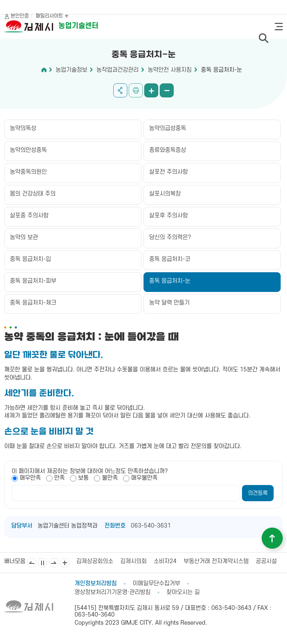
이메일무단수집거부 (156, 584)
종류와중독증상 (168, 150)
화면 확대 (151, 90)
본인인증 (20, 16)
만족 (59, 478)
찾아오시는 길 (183, 592)
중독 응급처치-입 (30, 259)
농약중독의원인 (28, 172)
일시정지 (43, 563)
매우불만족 (144, 478)
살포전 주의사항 (168, 172)
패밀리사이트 (52, 16)
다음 (54, 563)
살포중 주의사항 (29, 216)
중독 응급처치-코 (170, 259)
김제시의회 (133, 561)
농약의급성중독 (168, 128)
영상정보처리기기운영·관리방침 (113, 592)
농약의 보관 (24, 237)
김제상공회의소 (95, 561)
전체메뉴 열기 (279, 27)
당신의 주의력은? (170, 237)
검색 (263, 38)
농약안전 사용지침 (170, 70)
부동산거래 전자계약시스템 (216, 561)
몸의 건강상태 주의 (33, 194)
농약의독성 (23, 128)
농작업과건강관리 (117, 70)
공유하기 (120, 90)
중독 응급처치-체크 (33, 303)
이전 (32, 563)
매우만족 (30, 478)
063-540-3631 (151, 526)
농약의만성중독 (28, 150)
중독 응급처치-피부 (33, 281)
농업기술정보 (71, 70)
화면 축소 (167, 90)
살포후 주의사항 (168, 216)
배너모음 (65, 563)
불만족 (110, 478)
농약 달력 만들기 (169, 303)
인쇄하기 (136, 90)
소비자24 (165, 561)
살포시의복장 (165, 194)
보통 (83, 478)
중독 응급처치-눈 (221, 70)
